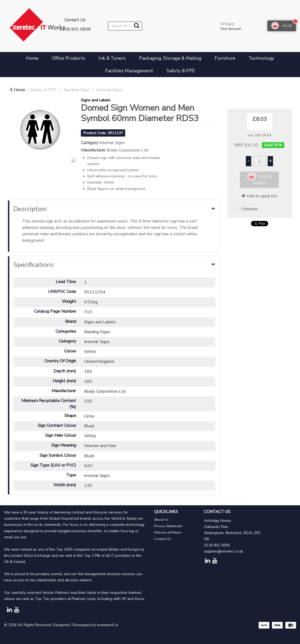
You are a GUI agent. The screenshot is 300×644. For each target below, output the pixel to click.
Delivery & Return (168, 532)
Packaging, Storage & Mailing (170, 58)
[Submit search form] (137, 26)
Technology (261, 58)
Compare (244, 209)
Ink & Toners (112, 58)
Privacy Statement (168, 526)
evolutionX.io (108, 625)
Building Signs (77, 90)
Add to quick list (260, 196)
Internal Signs (110, 90)
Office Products (69, 58)
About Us (161, 520)
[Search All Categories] (125, 26)
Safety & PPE (181, 71)
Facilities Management (129, 71)
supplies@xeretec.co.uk (224, 551)
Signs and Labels (96, 100)
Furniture (225, 58)
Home (32, 58)
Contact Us (163, 539)
